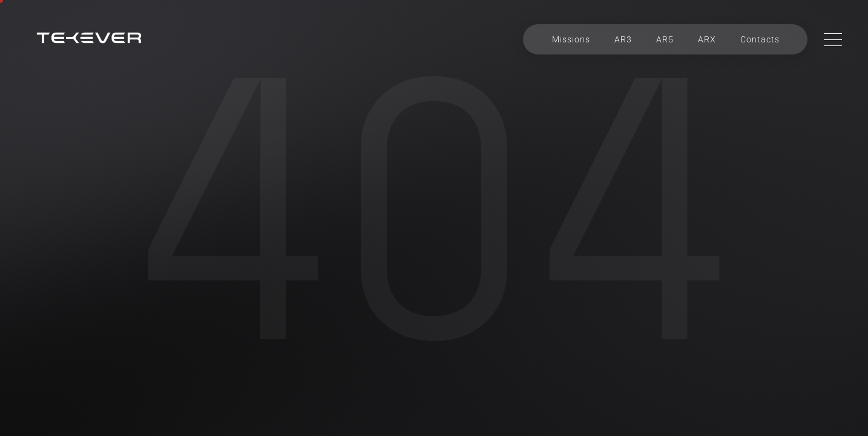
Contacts (760, 39)
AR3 (623, 39)
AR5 (665, 39)
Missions (571, 39)
